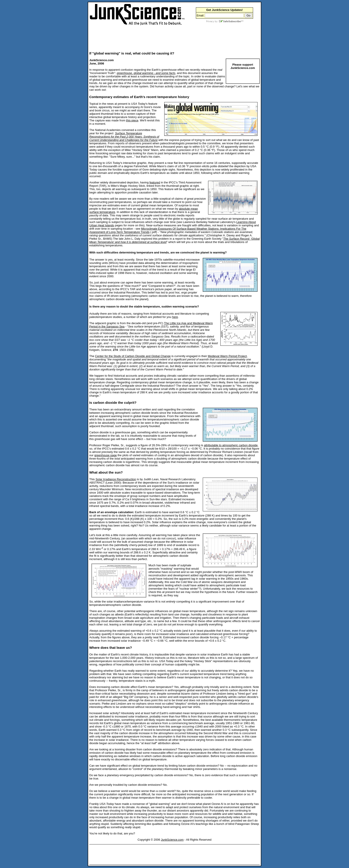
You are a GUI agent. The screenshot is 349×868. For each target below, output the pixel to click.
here (175, 317)
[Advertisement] (170, 38)
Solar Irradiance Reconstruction (116, 479)
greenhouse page (105, 455)
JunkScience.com (172, 840)
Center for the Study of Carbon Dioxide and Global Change (133, 356)
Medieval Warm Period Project (227, 356)
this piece (132, 120)
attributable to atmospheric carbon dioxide (231, 445)
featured (155, 182)
